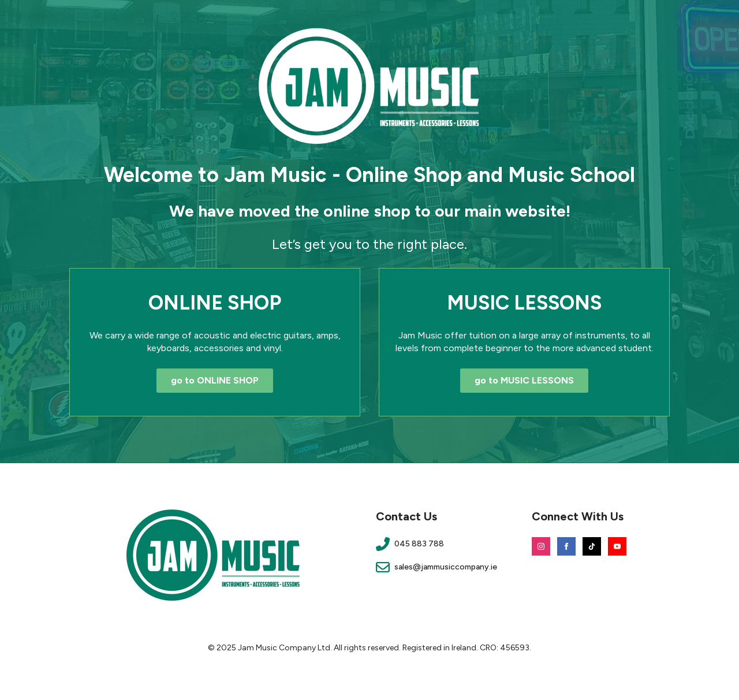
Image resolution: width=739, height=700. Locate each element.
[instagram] (541, 546)
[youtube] (617, 546)
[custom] (592, 546)
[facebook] (566, 546)
